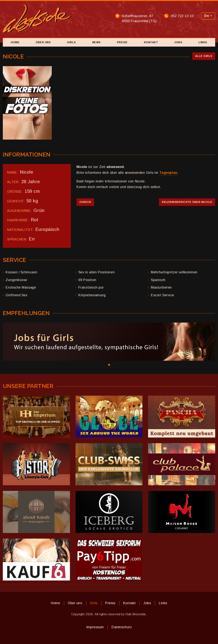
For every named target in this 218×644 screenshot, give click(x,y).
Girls (71, 42)
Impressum (95, 627)
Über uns (43, 42)
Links (203, 42)
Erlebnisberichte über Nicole (187, 202)
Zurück (85, 202)
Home (15, 42)
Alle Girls (204, 56)
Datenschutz (122, 627)
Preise (122, 42)
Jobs (178, 42)
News (96, 42)
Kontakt (151, 42)
